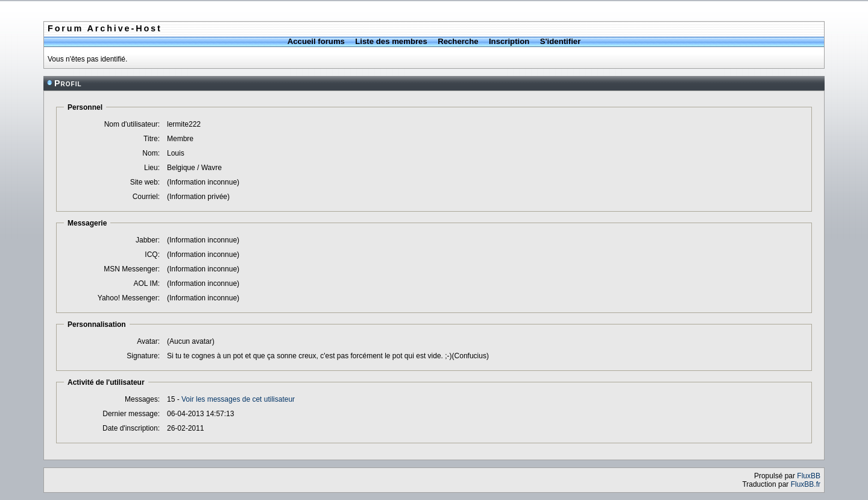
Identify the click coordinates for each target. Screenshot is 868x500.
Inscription (509, 41)
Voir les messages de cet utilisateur (238, 399)
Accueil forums (316, 41)
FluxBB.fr (806, 484)
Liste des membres (391, 41)
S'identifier (561, 41)
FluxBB (809, 476)
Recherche (458, 41)
